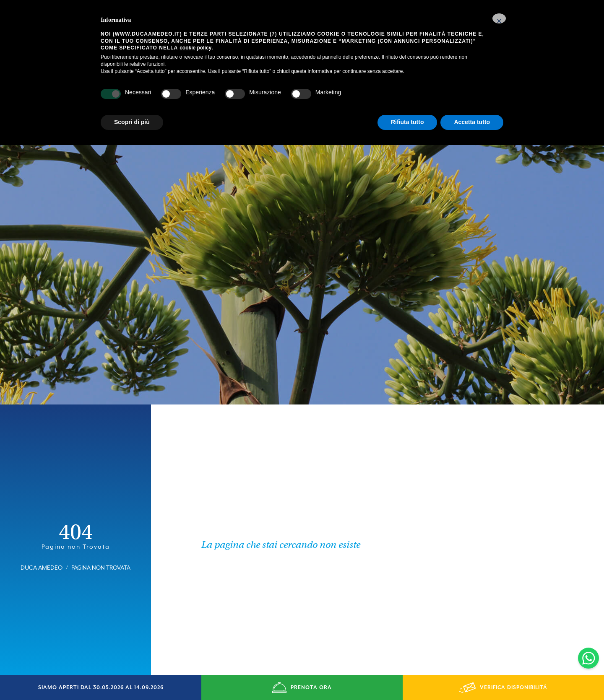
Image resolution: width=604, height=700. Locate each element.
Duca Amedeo (42, 554)
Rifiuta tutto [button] (407, 122)
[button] (499, 18)
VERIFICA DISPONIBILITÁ (503, 688)
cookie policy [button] (195, 48)
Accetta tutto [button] (472, 122)
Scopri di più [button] (132, 122)
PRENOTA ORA (302, 688)
